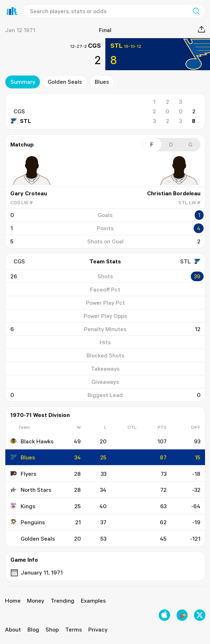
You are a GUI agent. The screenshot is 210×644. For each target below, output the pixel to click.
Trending (62, 601)
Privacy (98, 629)
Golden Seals (65, 82)
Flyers (23, 474)
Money (36, 601)
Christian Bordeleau (173, 193)
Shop (52, 629)
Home (13, 601)
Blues (102, 82)
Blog (33, 629)
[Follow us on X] (200, 615)
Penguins (27, 522)
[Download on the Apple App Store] (164, 615)
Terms (73, 629)
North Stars (30, 490)
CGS (19, 111)
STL (20, 121)
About (13, 629)
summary (22, 82)
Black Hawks (31, 441)
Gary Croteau (28, 193)
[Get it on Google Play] (182, 615)
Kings (22, 506)
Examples (93, 601)
